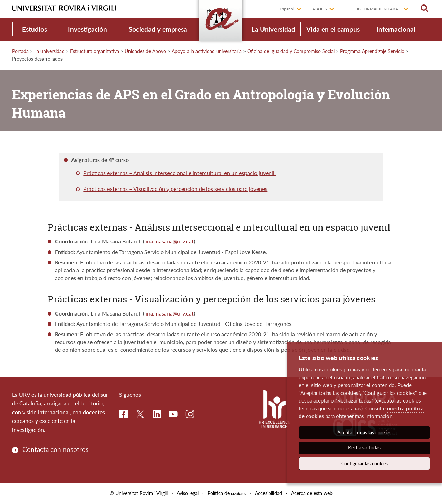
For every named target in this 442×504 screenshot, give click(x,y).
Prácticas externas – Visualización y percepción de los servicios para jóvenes (175, 189)
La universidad (49, 51)
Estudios (35, 29)
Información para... (379, 9)
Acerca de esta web (312, 493)
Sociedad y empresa (158, 29)
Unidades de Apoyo (145, 51)
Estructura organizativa (95, 51)
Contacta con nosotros (55, 449)
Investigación (88, 29)
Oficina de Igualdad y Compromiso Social (291, 51)
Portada (20, 51)
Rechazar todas (364, 448)
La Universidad (273, 29)
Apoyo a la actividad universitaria (207, 51)
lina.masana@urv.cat (169, 241)
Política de (227, 493)
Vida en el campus (333, 29)
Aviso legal (188, 493)
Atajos (320, 9)
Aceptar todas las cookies (364, 432)
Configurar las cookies (364, 463)
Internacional (396, 29)
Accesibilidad (268, 493)
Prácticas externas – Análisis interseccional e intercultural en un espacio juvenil (180, 173)
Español (287, 9)
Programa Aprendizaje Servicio (372, 51)
